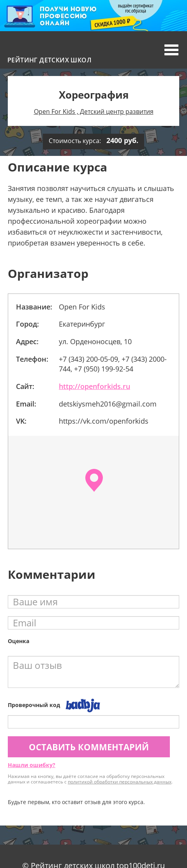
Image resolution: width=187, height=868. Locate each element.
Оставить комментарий (89, 747)
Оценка (19, 641)
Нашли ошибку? (32, 765)
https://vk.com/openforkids (104, 421)
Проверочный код (34, 705)
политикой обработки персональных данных (120, 782)
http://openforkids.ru (94, 386)
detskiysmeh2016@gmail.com (108, 404)
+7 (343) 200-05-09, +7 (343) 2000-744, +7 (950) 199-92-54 (113, 364)
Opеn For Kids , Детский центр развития (94, 111)
